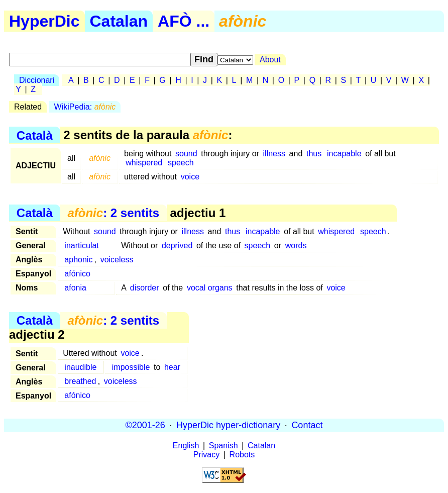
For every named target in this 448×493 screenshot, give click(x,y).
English (186, 446)
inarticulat (81, 245)
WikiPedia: (85, 107)
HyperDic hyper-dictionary (228, 425)
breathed (80, 381)
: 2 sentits (113, 213)
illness (274, 154)
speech (181, 163)
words (296, 245)
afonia (75, 288)
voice (190, 177)
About (270, 60)
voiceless (117, 260)
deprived (177, 245)
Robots (242, 455)
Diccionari (37, 80)
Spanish (223, 446)
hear (172, 367)
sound (186, 154)
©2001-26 (145, 425)
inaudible (80, 367)
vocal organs (210, 288)
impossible (131, 367)
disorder (145, 288)
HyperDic (44, 21)
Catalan (119, 21)
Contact (307, 425)
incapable (344, 154)
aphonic (78, 260)
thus (314, 154)
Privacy (206, 455)
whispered (144, 163)
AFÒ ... (184, 21)
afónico (77, 274)
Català (35, 135)
